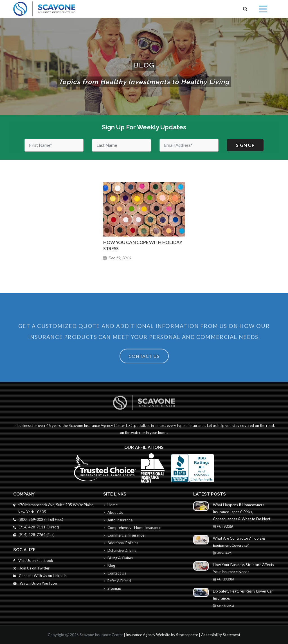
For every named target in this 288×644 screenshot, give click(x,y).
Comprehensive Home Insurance (132, 528)
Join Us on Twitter (31, 568)
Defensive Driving (120, 550)
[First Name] (54, 145)
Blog (109, 566)
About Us (113, 512)
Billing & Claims (118, 558)
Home (110, 505)
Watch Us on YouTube (35, 583)
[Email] (189, 145)
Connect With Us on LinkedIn (40, 576)
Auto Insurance (118, 520)
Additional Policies (121, 543)
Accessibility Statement (221, 635)
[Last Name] (121, 145)
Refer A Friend (117, 581)
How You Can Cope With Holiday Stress (143, 245)
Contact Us (144, 367)
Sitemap (112, 588)
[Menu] (263, 9)
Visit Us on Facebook (33, 560)
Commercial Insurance (124, 535)
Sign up (245, 145)
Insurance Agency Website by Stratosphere (162, 635)
